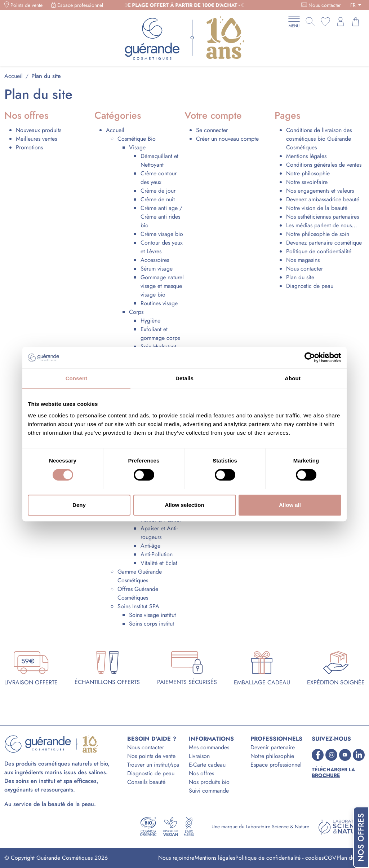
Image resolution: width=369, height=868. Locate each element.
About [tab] (293, 378)
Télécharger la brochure (333, 773)
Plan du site (300, 277)
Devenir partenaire (273, 747)
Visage (137, 147)
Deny (79, 505)
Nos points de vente (151, 756)
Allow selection (184, 505)
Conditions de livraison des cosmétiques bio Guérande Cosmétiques (319, 139)
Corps (136, 312)
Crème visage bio (162, 234)
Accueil (115, 130)
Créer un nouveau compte (227, 139)
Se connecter (212, 130)
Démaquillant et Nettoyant (159, 160)
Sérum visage (157, 269)
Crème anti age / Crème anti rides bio (161, 217)
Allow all (290, 505)
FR (354, 5)
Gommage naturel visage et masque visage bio (162, 286)
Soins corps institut (152, 624)
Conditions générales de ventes (324, 165)
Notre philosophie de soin (318, 234)
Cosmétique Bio (137, 139)
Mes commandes (209, 747)
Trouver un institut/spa (153, 765)
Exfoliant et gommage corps (160, 334)
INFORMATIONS (211, 739)
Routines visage (159, 303)
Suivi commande (209, 791)
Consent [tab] (77, 378)
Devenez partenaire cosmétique (324, 243)
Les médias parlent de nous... (322, 225)
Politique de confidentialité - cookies (279, 858)
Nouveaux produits (39, 130)
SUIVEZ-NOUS (331, 739)
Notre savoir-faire (307, 182)
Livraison (199, 756)
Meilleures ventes (36, 139)
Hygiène (150, 321)
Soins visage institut (152, 615)
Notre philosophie (308, 173)
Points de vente (26, 5)
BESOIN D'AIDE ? (152, 739)
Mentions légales (306, 156)
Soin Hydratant (158, 347)
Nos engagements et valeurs (320, 191)
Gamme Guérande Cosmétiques (140, 576)
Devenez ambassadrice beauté (323, 199)
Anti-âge (150, 546)
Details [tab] (184, 378)
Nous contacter (325, 5)
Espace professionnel (80, 5)
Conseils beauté (146, 782)
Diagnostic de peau (310, 286)
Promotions (29, 147)
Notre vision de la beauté (317, 208)
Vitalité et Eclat (159, 563)
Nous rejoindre (176, 858)
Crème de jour (158, 191)
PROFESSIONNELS (276, 739)
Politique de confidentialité (319, 251)
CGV (330, 858)
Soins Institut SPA (138, 606)
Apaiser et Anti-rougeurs (159, 533)
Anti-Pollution (157, 554)
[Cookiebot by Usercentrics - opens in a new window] (310, 358)
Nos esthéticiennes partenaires (323, 217)
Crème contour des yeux (159, 178)
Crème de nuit (158, 199)
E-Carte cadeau (207, 765)
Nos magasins (303, 260)
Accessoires (155, 260)
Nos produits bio (209, 782)
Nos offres (201, 773)
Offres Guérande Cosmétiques (138, 593)
